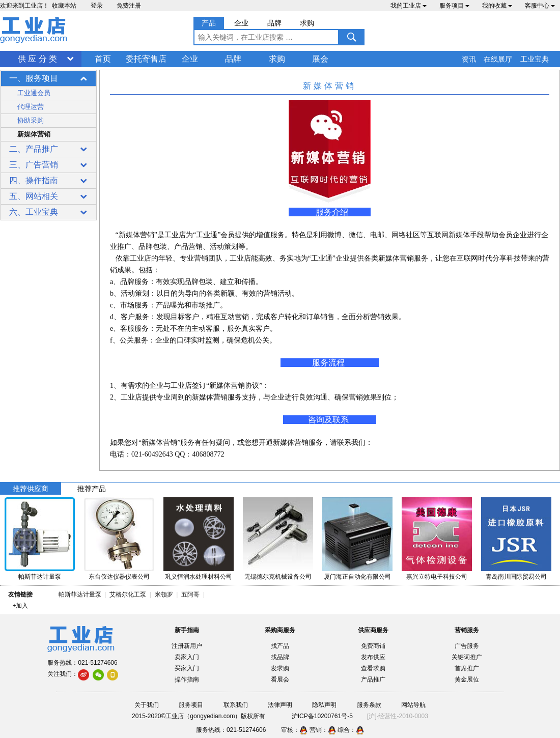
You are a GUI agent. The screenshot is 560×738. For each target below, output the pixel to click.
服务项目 (454, 6)
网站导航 (413, 705)
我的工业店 (409, 6)
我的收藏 (497, 6)
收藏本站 (64, 6)
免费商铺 (373, 646)
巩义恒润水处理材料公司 (199, 577)
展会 (320, 59)
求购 (277, 59)
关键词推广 (467, 657)
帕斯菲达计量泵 (40, 577)
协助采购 (31, 120)
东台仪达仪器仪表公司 (119, 577)
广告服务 (467, 646)
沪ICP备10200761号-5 (322, 716)
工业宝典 (535, 59)
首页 (103, 59)
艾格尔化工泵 (128, 594)
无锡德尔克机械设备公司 (278, 577)
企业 (190, 59)
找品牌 (280, 657)
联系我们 (236, 705)
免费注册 (129, 6)
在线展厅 (498, 59)
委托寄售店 (146, 59)
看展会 (280, 679)
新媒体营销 (34, 134)
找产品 (280, 646)
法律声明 (280, 705)
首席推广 (467, 668)
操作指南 (187, 679)
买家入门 (187, 668)
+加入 (20, 606)
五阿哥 (190, 594)
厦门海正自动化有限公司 (357, 577)
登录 (97, 6)
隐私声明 (324, 705)
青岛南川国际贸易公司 (516, 577)
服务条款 (369, 705)
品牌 (233, 59)
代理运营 (31, 107)
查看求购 (373, 668)
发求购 (280, 668)
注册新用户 (187, 646)
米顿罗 (166, 594)
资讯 (469, 59)
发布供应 (373, 657)
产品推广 (373, 679)
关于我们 (147, 705)
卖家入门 (187, 657)
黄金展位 (467, 679)
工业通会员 (34, 93)
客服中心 (540, 6)
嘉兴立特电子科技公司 (437, 577)
